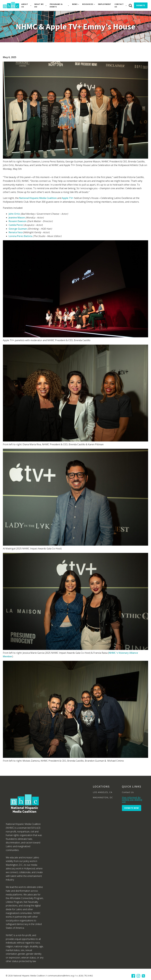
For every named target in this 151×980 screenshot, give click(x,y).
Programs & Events (56, 5)
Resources (88, 4)
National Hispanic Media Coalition (38, 198)
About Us (25, 5)
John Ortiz (14, 214)
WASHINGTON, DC (103, 797)
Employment (105, 4)
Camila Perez (16, 225)
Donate (141, 5)
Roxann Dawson (18, 221)
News (75, 4)
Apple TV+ (68, 198)
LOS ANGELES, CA (103, 792)
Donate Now (132, 808)
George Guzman (18, 229)
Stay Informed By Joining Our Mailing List (132, 800)
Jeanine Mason (17, 218)
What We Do (39, 5)
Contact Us (119, 5)
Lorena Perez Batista (20, 236)
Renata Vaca (16, 232)
